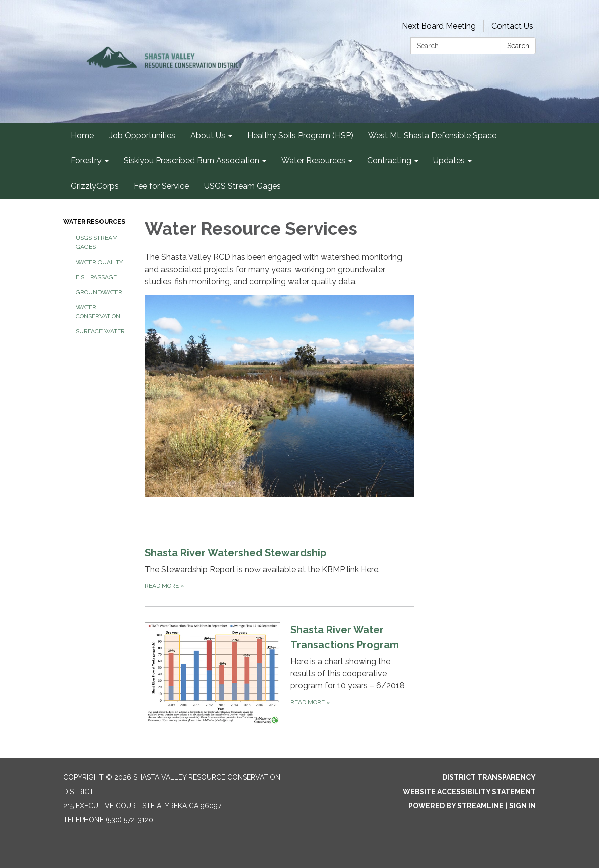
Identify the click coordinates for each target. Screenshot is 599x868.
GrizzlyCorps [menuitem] (95, 186)
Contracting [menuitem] (389, 161)
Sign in (522, 806)
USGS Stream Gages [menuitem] (242, 186)
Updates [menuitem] (449, 161)
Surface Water (100, 331)
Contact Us (512, 26)
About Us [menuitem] (208, 136)
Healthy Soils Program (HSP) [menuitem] (300, 136)
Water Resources (94, 222)
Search (518, 46)
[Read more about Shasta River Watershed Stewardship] (279, 568)
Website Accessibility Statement (469, 792)
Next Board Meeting (439, 26)
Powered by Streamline (456, 806)
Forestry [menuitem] (86, 161)
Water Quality (99, 262)
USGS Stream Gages (97, 242)
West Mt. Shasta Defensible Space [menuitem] (432, 136)
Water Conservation (98, 312)
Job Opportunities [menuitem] (142, 136)
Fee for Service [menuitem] (161, 186)
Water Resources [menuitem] (313, 161)
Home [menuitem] (82, 136)
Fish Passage (96, 277)
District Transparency (489, 777)
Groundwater (99, 292)
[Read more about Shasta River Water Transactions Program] (279, 673)
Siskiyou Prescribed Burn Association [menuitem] (191, 161)
